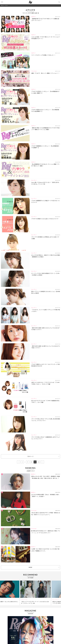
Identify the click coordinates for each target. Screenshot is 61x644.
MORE (30, 567)
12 (39, 462)
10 (31, 462)
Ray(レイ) (3, 5)
